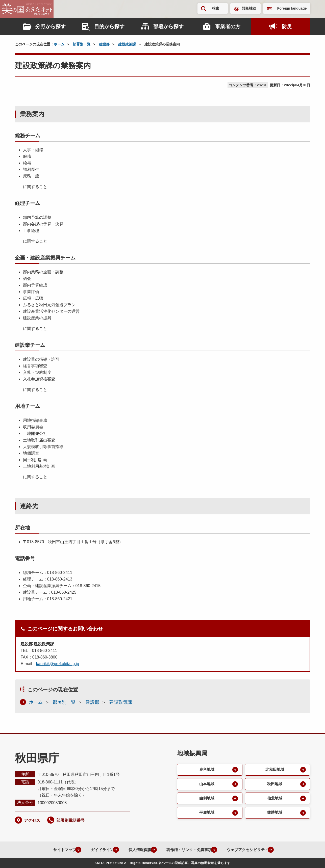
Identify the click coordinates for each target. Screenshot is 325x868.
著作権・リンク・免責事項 (188, 850)
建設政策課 (127, 44)
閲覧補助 (249, 8)
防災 (287, 27)
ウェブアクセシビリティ (251, 850)
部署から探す (168, 27)
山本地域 (207, 784)
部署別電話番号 (70, 820)
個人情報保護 (136, 850)
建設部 (104, 44)
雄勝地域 (274, 814)
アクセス (32, 820)
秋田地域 (274, 784)
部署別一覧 (82, 44)
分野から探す (51, 27)
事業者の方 (228, 27)
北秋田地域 (274, 770)
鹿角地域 (207, 770)
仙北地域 (274, 799)
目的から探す (109, 27)
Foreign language (292, 8)
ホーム (59, 44)
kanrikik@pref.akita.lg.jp (58, 664)
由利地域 (207, 799)
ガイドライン (96, 850)
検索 (216, 8)
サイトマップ (57, 850)
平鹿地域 (207, 814)
